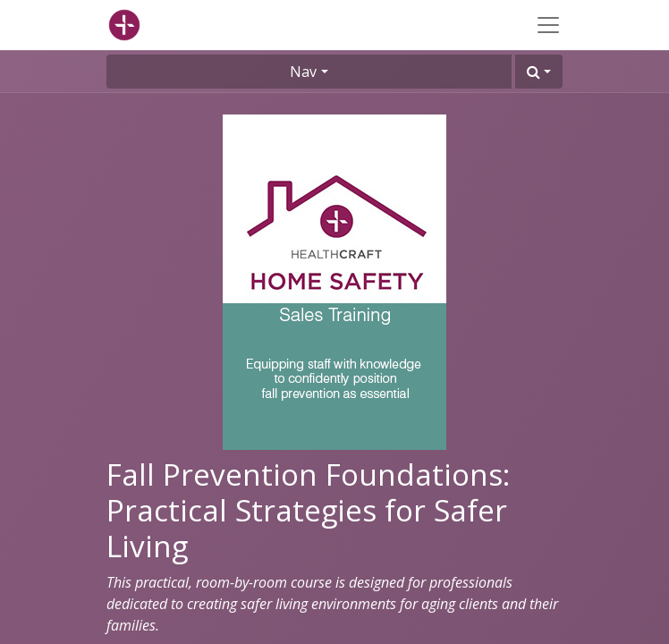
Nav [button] (303, 72)
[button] (539, 72)
